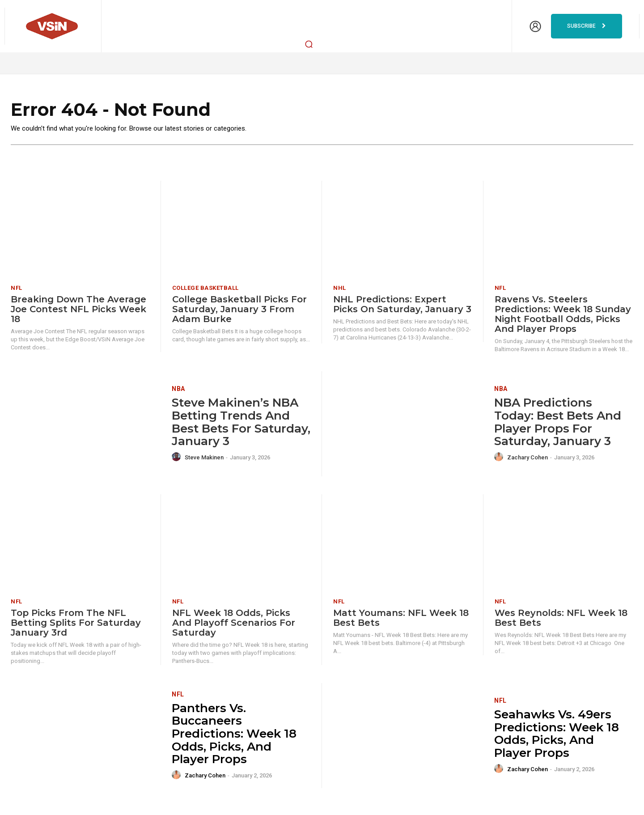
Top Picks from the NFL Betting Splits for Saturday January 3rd (76, 623)
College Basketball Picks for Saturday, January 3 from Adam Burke (239, 310)
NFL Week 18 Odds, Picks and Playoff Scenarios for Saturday (234, 623)
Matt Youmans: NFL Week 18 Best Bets (401, 618)
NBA (178, 389)
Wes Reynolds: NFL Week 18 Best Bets (561, 618)
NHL (340, 288)
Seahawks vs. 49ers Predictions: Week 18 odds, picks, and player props (557, 734)
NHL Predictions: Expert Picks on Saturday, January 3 (402, 305)
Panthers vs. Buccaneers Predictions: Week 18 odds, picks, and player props (234, 734)
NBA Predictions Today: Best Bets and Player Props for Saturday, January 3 (558, 422)
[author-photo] (178, 457)
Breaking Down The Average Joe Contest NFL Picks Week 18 (78, 310)
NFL (17, 288)
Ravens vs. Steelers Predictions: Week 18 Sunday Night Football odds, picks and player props (563, 314)
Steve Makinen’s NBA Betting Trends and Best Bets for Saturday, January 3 (241, 422)
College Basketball (205, 288)
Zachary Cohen (527, 458)
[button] (309, 44)
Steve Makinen (204, 458)
